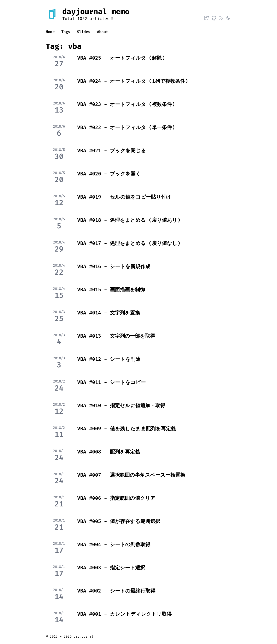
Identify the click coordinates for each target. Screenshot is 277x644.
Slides (84, 32)
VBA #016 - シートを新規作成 (114, 266)
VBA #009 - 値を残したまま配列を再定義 (126, 429)
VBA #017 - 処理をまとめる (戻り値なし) (129, 243)
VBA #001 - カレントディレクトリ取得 (124, 614)
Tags (66, 32)
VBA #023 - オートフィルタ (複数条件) (126, 104)
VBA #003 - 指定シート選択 (111, 568)
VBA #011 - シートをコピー (111, 382)
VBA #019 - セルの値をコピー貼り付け (124, 197)
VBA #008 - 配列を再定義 (109, 452)
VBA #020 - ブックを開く (109, 174)
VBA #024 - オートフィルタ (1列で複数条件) (133, 81)
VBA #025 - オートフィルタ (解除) (121, 58)
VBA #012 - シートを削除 (109, 359)
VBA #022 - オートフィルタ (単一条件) (126, 127)
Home (50, 32)
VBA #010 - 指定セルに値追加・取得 (121, 405)
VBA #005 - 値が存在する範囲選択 (119, 521)
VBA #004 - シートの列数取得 (114, 544)
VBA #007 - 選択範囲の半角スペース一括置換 (131, 475)
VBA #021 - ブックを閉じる (112, 151)
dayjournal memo (96, 12)
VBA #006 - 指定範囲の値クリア (116, 498)
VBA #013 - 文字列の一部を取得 (116, 336)
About (102, 32)
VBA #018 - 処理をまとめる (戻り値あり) (129, 220)
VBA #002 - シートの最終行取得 (116, 591)
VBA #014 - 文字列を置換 (109, 313)
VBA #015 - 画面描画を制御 (111, 290)
